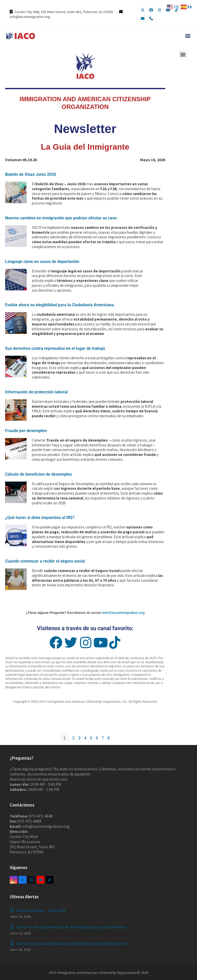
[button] (188, 35)
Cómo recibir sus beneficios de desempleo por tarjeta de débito (72, 927)
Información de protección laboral (36, 392)
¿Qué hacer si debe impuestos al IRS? (40, 518)
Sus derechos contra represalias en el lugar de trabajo (55, 348)
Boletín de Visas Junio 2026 (31, 174)
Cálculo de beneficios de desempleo (38, 474)
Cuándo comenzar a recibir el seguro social (45, 561)
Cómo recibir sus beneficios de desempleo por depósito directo (71, 943)
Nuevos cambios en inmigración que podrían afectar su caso (61, 218)
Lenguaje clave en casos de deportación (42, 262)
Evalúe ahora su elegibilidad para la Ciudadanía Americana (60, 305)
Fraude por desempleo (26, 431)
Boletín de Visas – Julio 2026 (41, 910)
